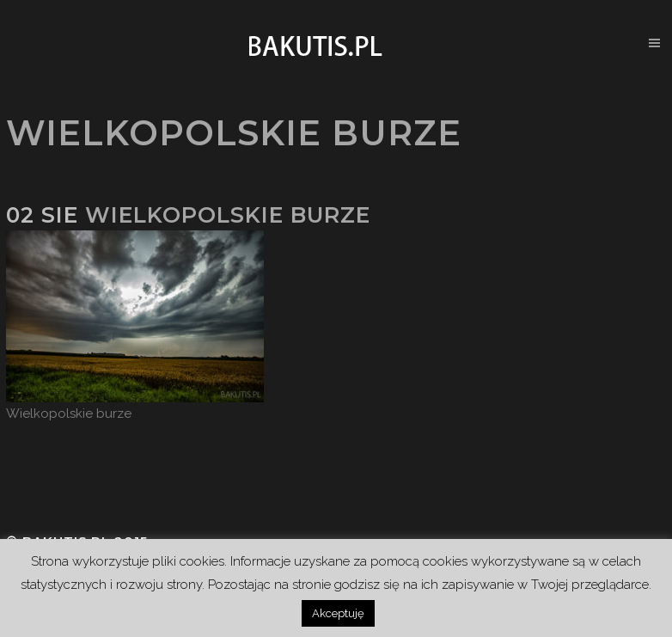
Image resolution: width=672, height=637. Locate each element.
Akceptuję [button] (338, 613)
